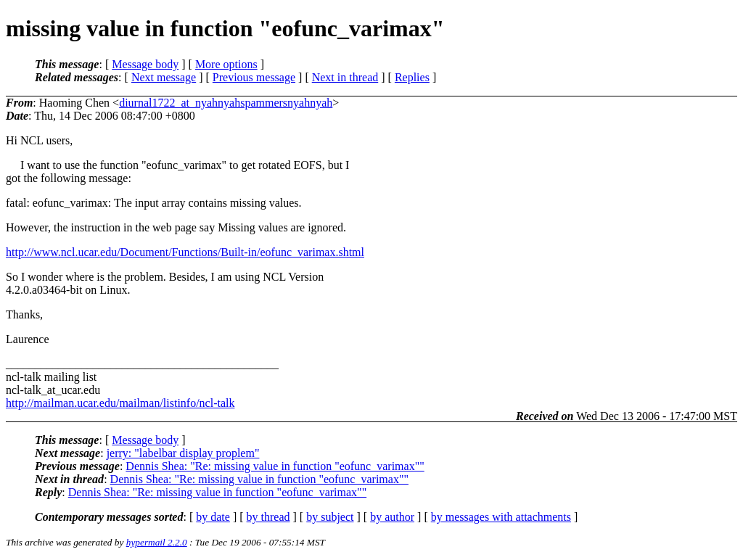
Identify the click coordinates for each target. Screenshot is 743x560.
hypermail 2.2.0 (157, 542)
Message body (145, 64)
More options (226, 64)
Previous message (254, 77)
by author (392, 517)
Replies (412, 77)
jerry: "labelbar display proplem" (183, 453)
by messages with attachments (501, 517)
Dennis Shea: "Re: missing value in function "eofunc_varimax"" (275, 466)
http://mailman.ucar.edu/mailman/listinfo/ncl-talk (120, 403)
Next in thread (345, 77)
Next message (164, 77)
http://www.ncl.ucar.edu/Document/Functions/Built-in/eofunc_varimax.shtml (185, 252)
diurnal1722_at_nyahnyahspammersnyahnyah (226, 103)
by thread (268, 517)
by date (213, 517)
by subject (330, 517)
